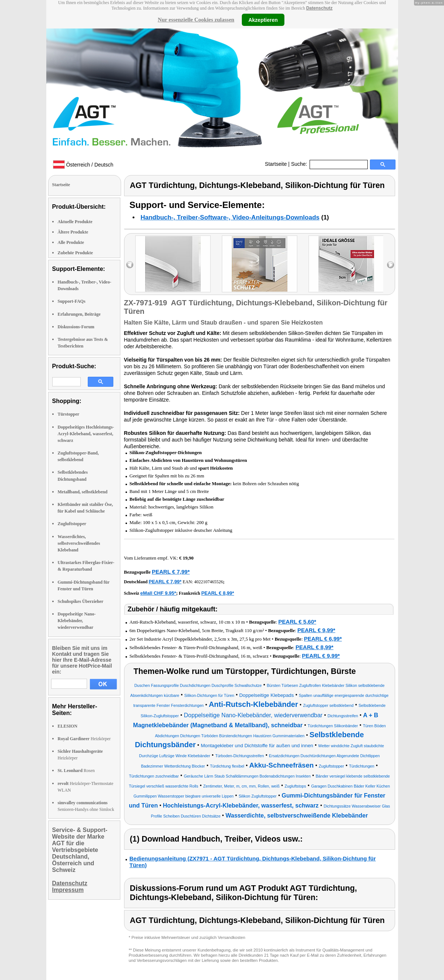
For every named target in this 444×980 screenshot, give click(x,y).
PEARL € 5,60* (297, 622)
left (130, 265)
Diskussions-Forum (76, 327)
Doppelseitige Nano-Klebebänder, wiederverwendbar (77, 621)
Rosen (76, 771)
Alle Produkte (71, 242)
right (390, 265)
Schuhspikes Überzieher (81, 601)
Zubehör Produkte (75, 253)
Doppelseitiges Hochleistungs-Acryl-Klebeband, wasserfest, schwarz (86, 434)
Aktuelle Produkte (75, 222)
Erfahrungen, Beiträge (79, 314)
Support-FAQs (72, 301)
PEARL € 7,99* (171, 572)
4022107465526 (208, 582)
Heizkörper (84, 739)
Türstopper (69, 414)
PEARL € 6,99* (323, 639)
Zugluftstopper (72, 524)
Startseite (276, 164)
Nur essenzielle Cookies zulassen (196, 20)
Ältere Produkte (73, 232)
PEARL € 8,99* (218, 593)
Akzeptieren (263, 20)
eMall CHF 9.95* (158, 593)
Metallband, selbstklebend (83, 492)
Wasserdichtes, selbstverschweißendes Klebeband (79, 543)
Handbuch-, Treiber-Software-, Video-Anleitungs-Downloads (230, 217)
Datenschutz (319, 8)
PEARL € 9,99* (316, 630)
